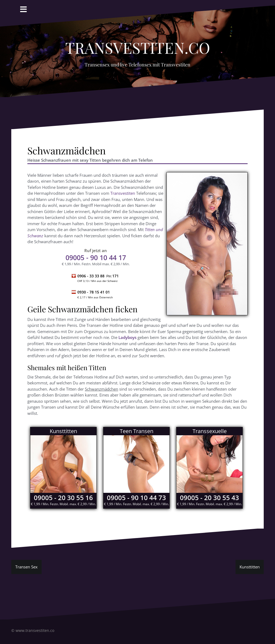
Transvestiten (123, 193)
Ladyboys (127, 337)
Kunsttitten (250, 567)
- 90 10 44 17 (96, 257)
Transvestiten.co (138, 45)
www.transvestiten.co (35, 630)
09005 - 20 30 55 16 (63, 498)
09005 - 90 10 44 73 (136, 498)
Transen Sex (26, 567)
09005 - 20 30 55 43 (209, 498)
